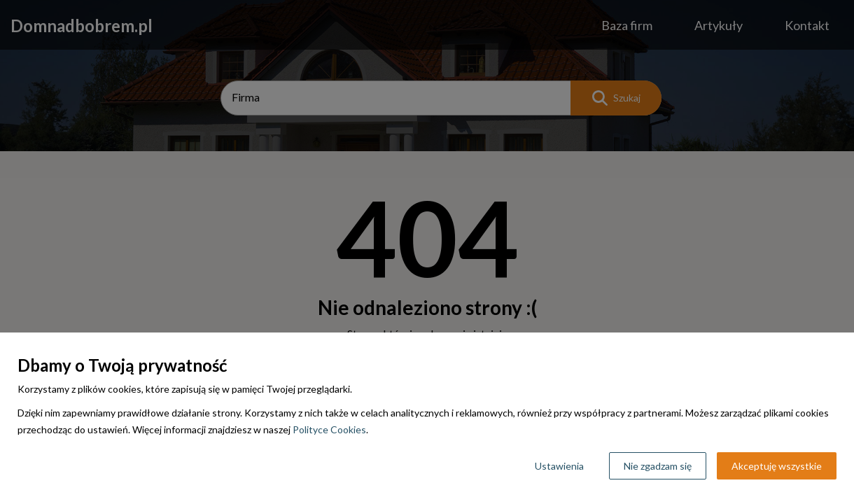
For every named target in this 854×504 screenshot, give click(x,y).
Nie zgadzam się (658, 466)
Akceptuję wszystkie (777, 466)
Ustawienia (559, 466)
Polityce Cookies (329, 429)
